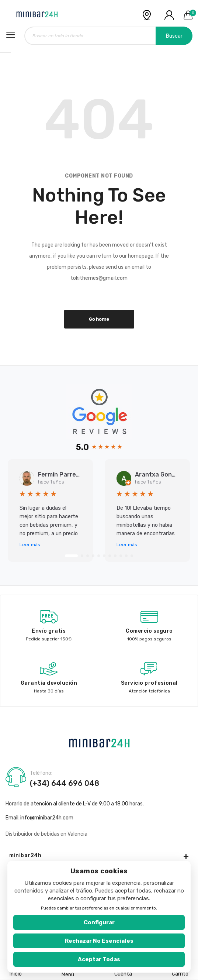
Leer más (30, 545)
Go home (99, 319)
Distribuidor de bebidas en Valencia (46, 834)
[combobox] (108, 36)
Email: (13, 818)
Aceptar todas (99, 959)
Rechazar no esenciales (99, 941)
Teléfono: (41, 773)
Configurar (99, 922)
